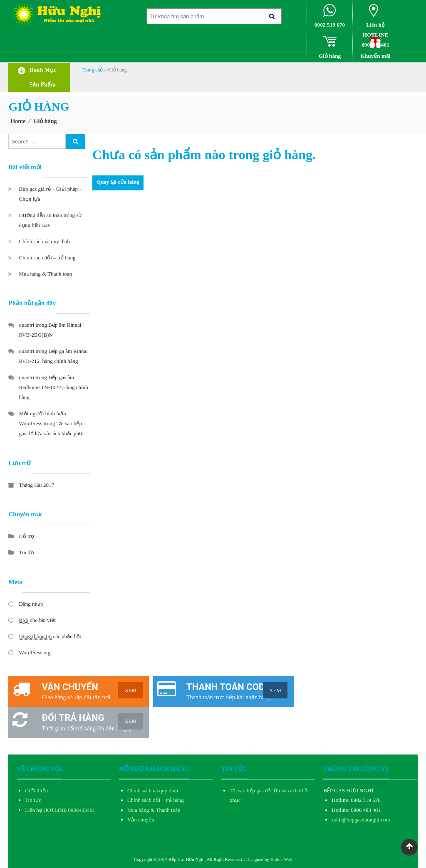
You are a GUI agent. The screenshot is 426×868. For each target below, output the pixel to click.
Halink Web (281, 859)
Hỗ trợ (26, 536)
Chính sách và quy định (44, 241)
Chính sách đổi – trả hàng (47, 258)
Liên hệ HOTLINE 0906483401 (60, 810)
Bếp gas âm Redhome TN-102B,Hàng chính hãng (53, 387)
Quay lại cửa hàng (118, 182)
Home (18, 121)
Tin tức (27, 552)
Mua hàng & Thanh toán (45, 274)
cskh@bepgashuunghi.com (361, 820)
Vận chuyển (141, 820)
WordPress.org (35, 652)
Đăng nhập (31, 604)
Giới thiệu (36, 790)
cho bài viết (37, 620)
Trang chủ (93, 70)
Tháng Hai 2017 (36, 485)
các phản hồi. (51, 636)
